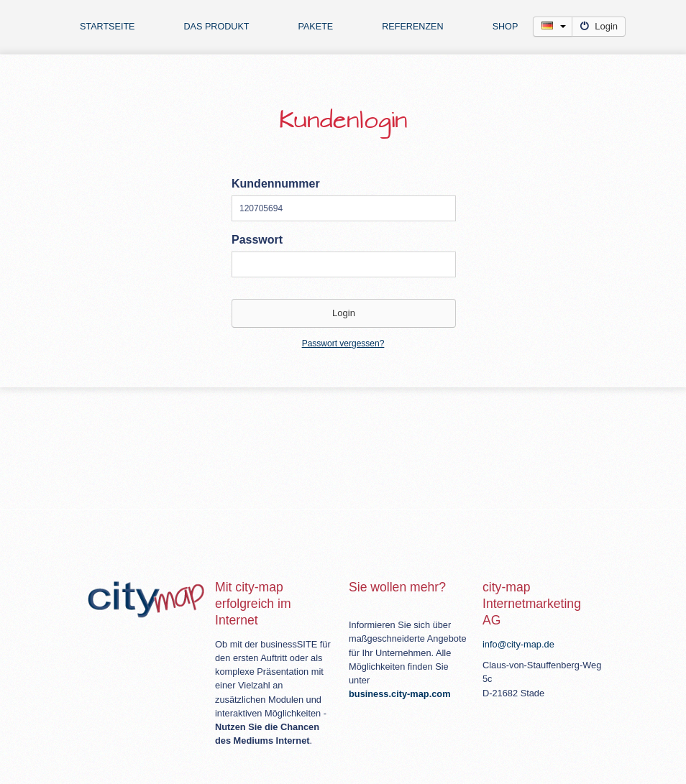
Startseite (108, 27)
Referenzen (412, 27)
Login (599, 26)
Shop (506, 27)
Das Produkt (217, 27)
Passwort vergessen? (343, 343)
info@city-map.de (518, 644)
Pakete (315, 27)
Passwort (257, 240)
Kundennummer (276, 184)
